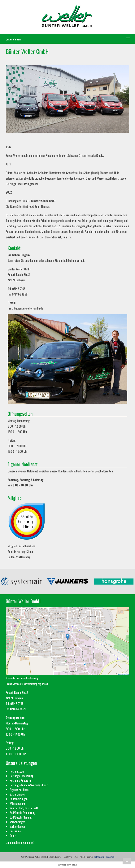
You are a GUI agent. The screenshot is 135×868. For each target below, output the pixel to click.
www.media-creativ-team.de (68, 865)
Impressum (110, 857)
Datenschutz (99, 857)
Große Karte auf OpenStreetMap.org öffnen (27, 684)
